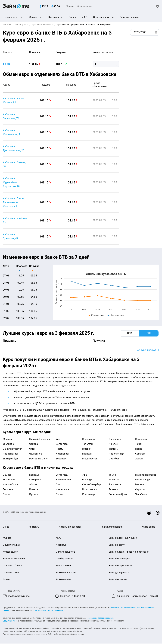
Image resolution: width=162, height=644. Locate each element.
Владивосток (90, 459)
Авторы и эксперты (70, 527)
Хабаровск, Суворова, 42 (11, 237)
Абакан (139, 459)
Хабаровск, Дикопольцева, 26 (14, 149)
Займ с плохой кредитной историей (129, 552)
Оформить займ (129, 17)
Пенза (139, 449)
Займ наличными (66, 573)
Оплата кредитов (103, 17)
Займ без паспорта (119, 559)
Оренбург (114, 459)
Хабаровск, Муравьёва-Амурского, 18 (11, 183)
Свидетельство (10, 621)
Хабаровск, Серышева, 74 (11, 117)
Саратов (140, 454)
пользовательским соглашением (48, 611)
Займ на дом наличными (123, 538)
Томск (139, 444)
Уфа (58, 439)
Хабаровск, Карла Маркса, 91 (13, 101)
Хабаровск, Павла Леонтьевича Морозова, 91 (14, 203)
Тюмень (113, 449)
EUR (7, 64)
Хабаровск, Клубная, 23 (15, 221)
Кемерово (141, 439)
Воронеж (61, 459)
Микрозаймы (63, 566)
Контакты (34, 527)
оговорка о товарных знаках (100, 618)
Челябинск (36, 454)
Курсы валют (13, 17)
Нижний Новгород (40, 439)
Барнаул (87, 454)
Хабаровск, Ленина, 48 (14, 165)
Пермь (60, 449)
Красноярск (63, 454)
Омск (32, 449)
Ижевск (87, 449)
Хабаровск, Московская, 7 (11, 133)
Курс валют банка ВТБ (42, 25)
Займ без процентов (120, 566)
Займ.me (7, 25)
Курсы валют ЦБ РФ (14, 559)
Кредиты (56, 17)
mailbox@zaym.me (19, 596)
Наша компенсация (111, 527)
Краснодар (88, 439)
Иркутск (113, 444)
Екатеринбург (11, 459)
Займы (35, 17)
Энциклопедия (85, 6)
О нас (6, 527)
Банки (72, 17)
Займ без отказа (118, 580)
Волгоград (62, 444)
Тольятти (88, 444)
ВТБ (26, 25)
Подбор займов (65, 559)
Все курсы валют (146, 351)
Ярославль (115, 439)
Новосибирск (11, 454)
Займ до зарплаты (119, 573)
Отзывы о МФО (12, 573)
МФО (84, 17)
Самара (34, 444)
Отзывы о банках (13, 566)
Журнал (70, 6)
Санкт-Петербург (12, 449)
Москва (7, 439)
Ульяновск (9, 444)
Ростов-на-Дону (38, 459)
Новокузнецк (116, 454)
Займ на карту (117, 545)
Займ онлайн (63, 580)
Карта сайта (148, 527)
